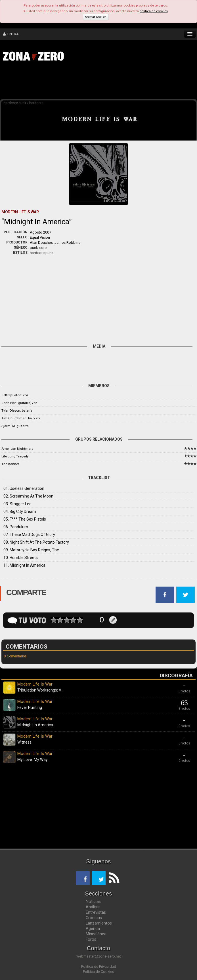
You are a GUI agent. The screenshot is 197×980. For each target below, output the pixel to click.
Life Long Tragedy (15, 456)
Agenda (93, 929)
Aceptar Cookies (96, 17)
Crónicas (94, 918)
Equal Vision (40, 237)
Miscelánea (96, 934)
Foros (91, 939)
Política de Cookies (98, 972)
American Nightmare (17, 449)
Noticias (93, 901)
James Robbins (67, 243)
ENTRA (11, 34)
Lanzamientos (99, 923)
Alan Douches (41, 243)
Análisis (93, 907)
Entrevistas (96, 912)
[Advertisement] (88, 82)
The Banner (10, 464)
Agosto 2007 (40, 232)
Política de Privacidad (99, 966)
